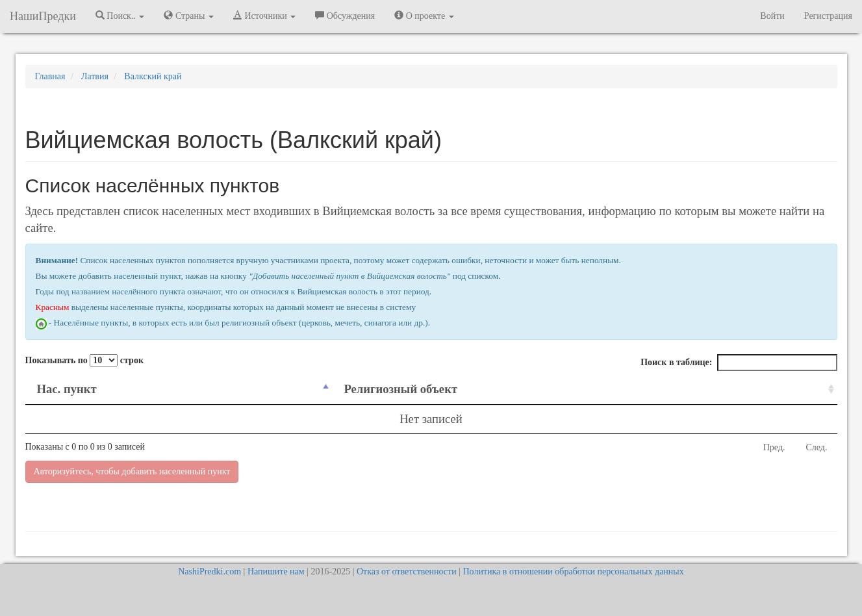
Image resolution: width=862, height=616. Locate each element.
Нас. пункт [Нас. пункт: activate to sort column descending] (67, 389)
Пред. (774, 447)
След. (817, 447)
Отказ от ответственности (407, 571)
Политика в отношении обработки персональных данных (573, 571)
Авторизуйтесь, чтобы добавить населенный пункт (132, 471)
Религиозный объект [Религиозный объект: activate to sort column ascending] (400, 389)
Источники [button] (264, 16)
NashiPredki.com (209, 571)
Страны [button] (189, 16)
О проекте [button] (424, 16)
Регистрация (828, 16)
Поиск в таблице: (739, 363)
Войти (772, 16)
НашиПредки (43, 16)
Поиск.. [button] (120, 16)
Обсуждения (345, 16)
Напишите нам (276, 571)
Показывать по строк (84, 360)
